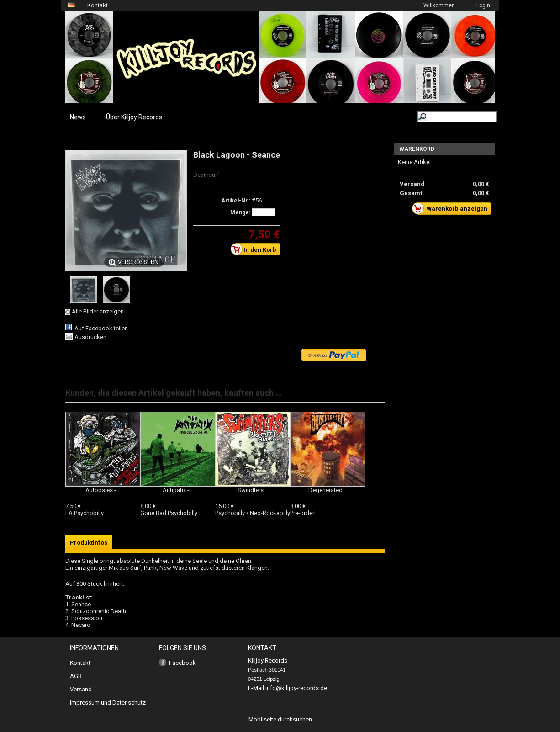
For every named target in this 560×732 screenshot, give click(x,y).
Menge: (240, 212)
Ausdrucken (90, 337)
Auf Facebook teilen (101, 328)
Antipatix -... (178, 490)
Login (483, 5)
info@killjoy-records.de (296, 688)
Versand (81, 689)
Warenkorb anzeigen (452, 208)
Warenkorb (417, 149)
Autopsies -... (103, 490)
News (78, 117)
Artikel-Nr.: (236, 201)
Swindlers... (253, 490)
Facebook (182, 663)
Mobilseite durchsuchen (280, 719)
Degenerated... (328, 490)
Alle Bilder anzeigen (98, 311)
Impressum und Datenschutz (108, 703)
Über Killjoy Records (134, 117)
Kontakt (98, 5)
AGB (76, 676)
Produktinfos (89, 543)
